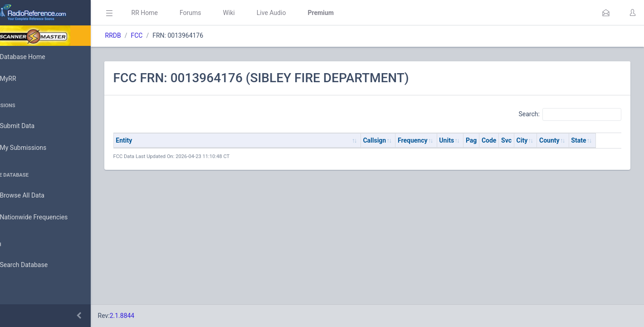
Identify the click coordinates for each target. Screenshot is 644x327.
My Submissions (36, 148)
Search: (570, 114)
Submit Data (30, 126)
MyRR (21, 79)
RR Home (170, 13)
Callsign (400, 140)
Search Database (37, 265)
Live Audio (297, 13)
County (575, 140)
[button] (606, 13)
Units (472, 140)
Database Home (35, 57)
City (548, 140)
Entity (150, 140)
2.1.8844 (148, 316)
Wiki (254, 13)
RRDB (139, 35)
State (604, 140)
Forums (216, 13)
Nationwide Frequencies (47, 218)
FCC (162, 35)
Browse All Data (35, 196)
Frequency (439, 140)
